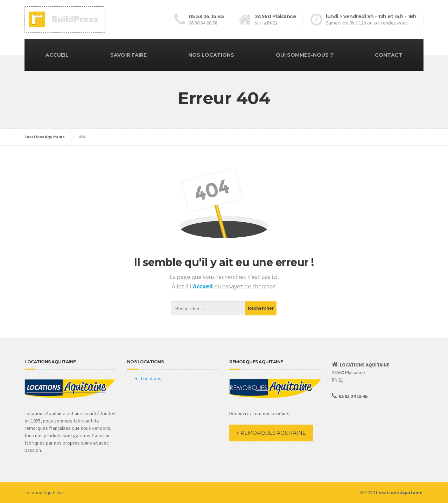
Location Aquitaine (44, 492)
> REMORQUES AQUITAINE (271, 433)
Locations (151, 378)
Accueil (204, 286)
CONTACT (389, 55)
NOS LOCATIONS (211, 55)
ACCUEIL (57, 55)
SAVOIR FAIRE (128, 55)
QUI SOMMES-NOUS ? (304, 55)
